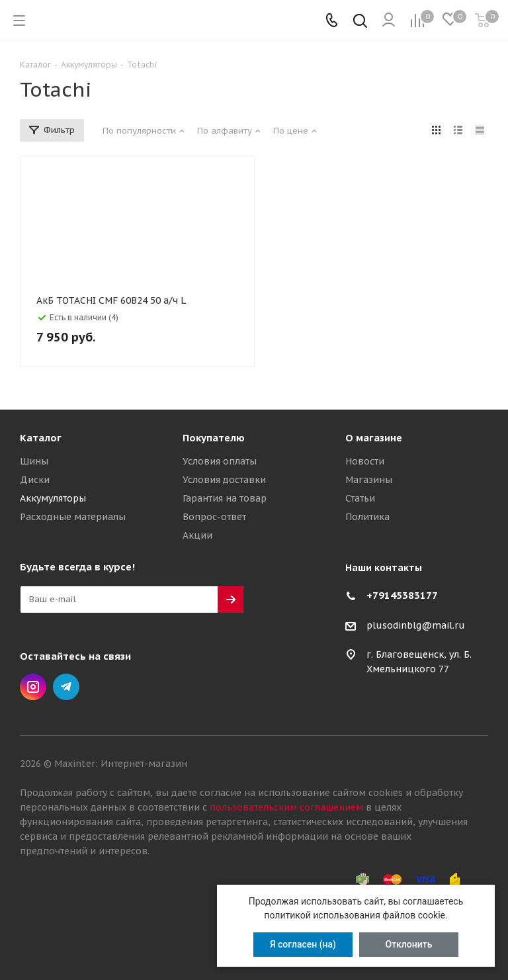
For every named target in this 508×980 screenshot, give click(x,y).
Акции (197, 535)
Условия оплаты (220, 461)
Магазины (369, 480)
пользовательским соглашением (286, 807)
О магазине (374, 438)
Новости (365, 461)
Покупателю (214, 438)
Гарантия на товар (225, 498)
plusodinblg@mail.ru (416, 625)
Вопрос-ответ (214, 517)
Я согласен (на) (303, 944)
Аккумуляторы (53, 498)
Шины (34, 461)
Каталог (41, 438)
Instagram (33, 687)
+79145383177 (402, 595)
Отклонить (409, 944)
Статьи (360, 498)
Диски (35, 480)
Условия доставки (224, 480)
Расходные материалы (73, 517)
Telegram (66, 687)
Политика (367, 517)
